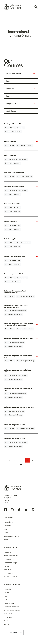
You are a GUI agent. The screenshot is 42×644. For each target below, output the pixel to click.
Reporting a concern (10, 577)
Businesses (7, 570)
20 (21, 465)
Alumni (6, 566)
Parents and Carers (10, 559)
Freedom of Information (12, 607)
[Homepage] (13, 7)
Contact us (7, 526)
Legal (6, 600)
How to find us (9, 522)
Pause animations (13, 633)
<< (10, 460)
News (6, 529)
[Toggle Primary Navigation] (31, 7)
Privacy (6, 596)
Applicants (7, 552)
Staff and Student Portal (11, 536)
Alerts (6, 540)
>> (30, 465)
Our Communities (10, 573)
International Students (11, 556)
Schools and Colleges (11, 563)
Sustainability (8, 614)
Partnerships (8, 617)
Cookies (6, 593)
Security (6, 624)
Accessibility (8, 589)
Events (6, 533)
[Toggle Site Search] (36, 7)
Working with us (9, 621)
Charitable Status (9, 603)
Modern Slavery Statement (12, 610)
